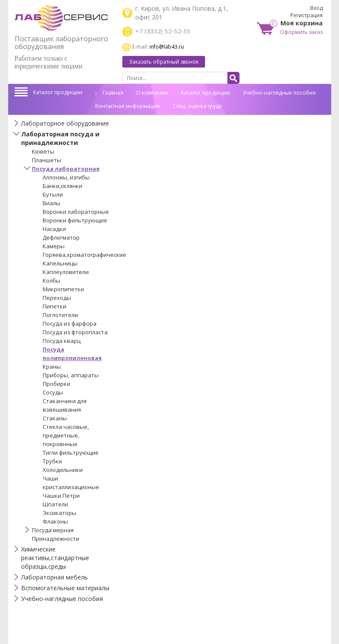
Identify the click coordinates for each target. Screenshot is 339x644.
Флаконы (55, 521)
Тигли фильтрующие (71, 453)
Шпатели (55, 504)
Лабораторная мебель (54, 577)
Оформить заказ (301, 32)
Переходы (57, 298)
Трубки (52, 461)
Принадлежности (56, 539)
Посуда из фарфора (70, 324)
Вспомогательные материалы (65, 588)
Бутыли (53, 194)
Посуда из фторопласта (75, 332)
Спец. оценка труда (197, 106)
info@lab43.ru (167, 47)
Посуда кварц (62, 341)
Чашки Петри (61, 496)
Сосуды (53, 392)
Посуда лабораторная (66, 169)
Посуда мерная (53, 530)
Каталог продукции (58, 92)
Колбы (51, 280)
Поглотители (60, 315)
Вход (316, 8)
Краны (52, 367)
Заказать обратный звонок (164, 62)
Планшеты (47, 160)
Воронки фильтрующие (75, 220)
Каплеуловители (66, 272)
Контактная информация (128, 106)
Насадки (54, 229)
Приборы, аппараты (71, 375)
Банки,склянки (62, 186)
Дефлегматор (61, 237)
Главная (109, 93)
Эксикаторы (59, 513)
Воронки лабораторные (76, 212)
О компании (152, 93)
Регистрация (306, 15)
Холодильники (63, 470)
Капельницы (60, 263)
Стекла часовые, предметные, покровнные (66, 435)
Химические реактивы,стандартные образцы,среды (55, 558)
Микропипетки (63, 289)
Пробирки (56, 384)
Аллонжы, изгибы (66, 177)
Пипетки (54, 306)
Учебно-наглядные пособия (279, 93)
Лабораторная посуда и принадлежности (60, 138)
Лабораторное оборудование (65, 123)
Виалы (51, 203)
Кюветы (43, 151)
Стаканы (55, 418)
